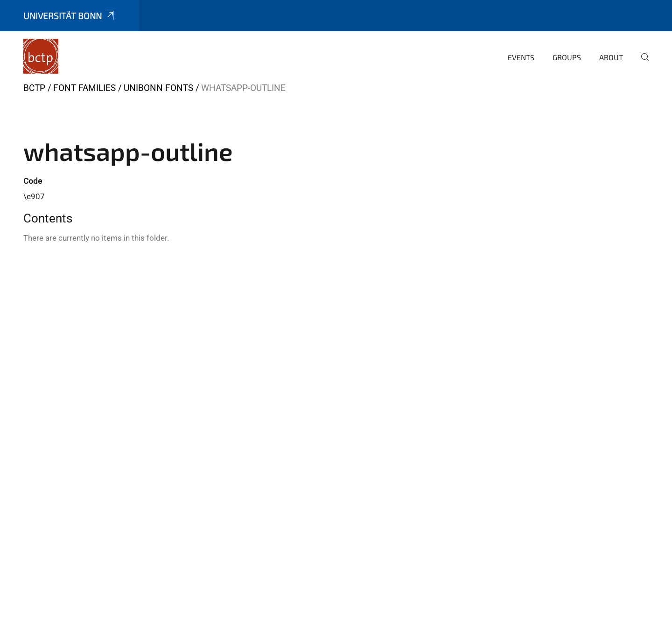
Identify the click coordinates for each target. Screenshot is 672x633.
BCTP (34, 88)
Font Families (84, 88)
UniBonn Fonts (158, 88)
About (611, 57)
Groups (567, 57)
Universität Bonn (70, 16)
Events (521, 57)
